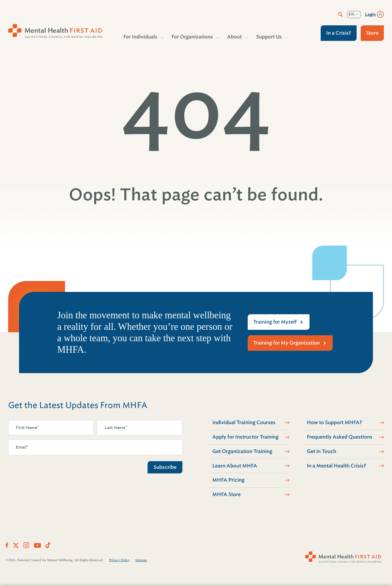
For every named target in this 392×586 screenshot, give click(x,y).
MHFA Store (226, 494)
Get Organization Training (242, 451)
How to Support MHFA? (334, 422)
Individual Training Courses (244, 422)
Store (372, 33)
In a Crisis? (339, 33)
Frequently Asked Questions (340, 437)
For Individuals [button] (141, 37)
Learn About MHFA (235, 466)
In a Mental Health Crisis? (336, 466)
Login (370, 14)
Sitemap (141, 560)
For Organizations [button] (192, 37)
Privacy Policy (120, 560)
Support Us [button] (269, 37)
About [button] (235, 37)
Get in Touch (321, 451)
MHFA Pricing (228, 480)
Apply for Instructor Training (245, 437)
